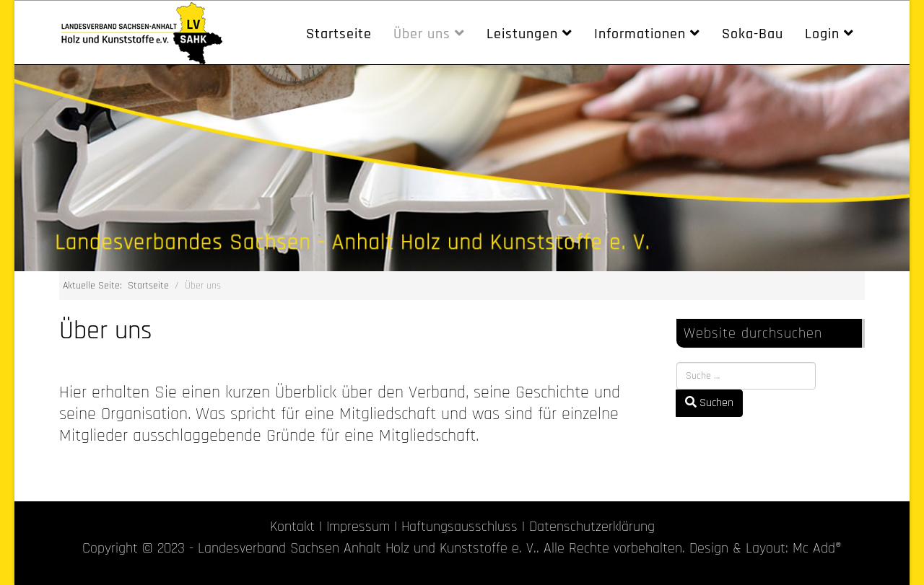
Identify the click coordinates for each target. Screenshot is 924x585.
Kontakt (292, 527)
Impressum (358, 527)
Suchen (709, 403)
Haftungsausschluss (459, 527)
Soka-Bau (753, 34)
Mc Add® (817, 548)
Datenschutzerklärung (592, 527)
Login (822, 34)
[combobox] (746, 376)
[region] (462, 168)
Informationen (640, 34)
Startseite (339, 34)
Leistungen (522, 34)
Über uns (422, 34)
